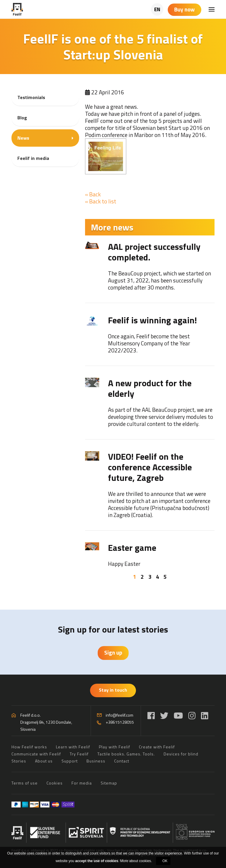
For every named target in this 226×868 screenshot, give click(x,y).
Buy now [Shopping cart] (185, 9)
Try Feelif (79, 754)
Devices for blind (181, 754)
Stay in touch (113, 690)
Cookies (55, 783)
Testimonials (31, 97)
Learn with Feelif (73, 747)
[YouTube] (178, 716)
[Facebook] (151, 716)
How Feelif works (29, 747)
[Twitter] (164, 716)
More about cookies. (136, 861)
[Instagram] (192, 716)
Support (70, 761)
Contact (122, 761)
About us (44, 761)
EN (157, 9)
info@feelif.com (119, 715)
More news (112, 227)
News (23, 138)
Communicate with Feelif (36, 754)
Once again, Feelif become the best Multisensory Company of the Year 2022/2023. (149, 343)
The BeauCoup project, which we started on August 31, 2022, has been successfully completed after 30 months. (159, 280)
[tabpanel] (150, 404)
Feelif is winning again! (152, 320)
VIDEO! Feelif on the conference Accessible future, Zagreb (150, 467)
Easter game (132, 548)
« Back (93, 194)
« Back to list (101, 201)
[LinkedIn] (205, 716)
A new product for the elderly (150, 388)
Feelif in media (33, 158)
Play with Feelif (114, 747)
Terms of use (25, 783)
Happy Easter (124, 564)
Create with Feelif (157, 747)
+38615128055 (120, 722)
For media (82, 783)
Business (96, 761)
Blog (22, 118)
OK (165, 861)
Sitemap (109, 783)
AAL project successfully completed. (154, 252)
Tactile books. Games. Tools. (126, 754)
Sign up (113, 652)
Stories (19, 761)
